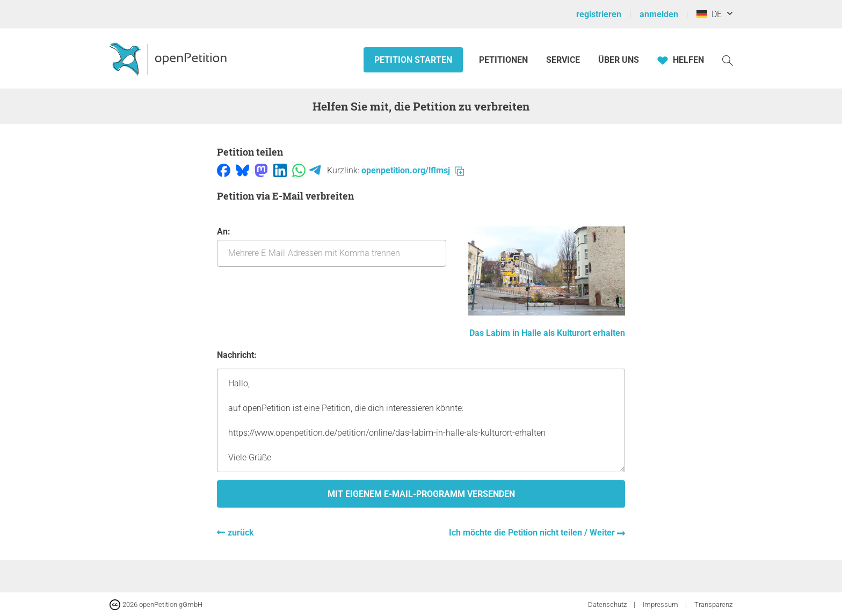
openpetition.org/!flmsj (413, 170)
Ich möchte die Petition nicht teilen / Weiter (533, 533)
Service (563, 60)
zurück (241, 533)
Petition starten (413, 60)
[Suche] (728, 60)
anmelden (659, 14)
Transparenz (713, 604)
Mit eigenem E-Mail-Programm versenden (421, 494)
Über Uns (619, 60)
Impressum (661, 604)
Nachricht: (237, 355)
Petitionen (505, 60)
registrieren (599, 14)
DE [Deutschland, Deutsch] (709, 14)
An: (332, 247)
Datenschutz (608, 604)
